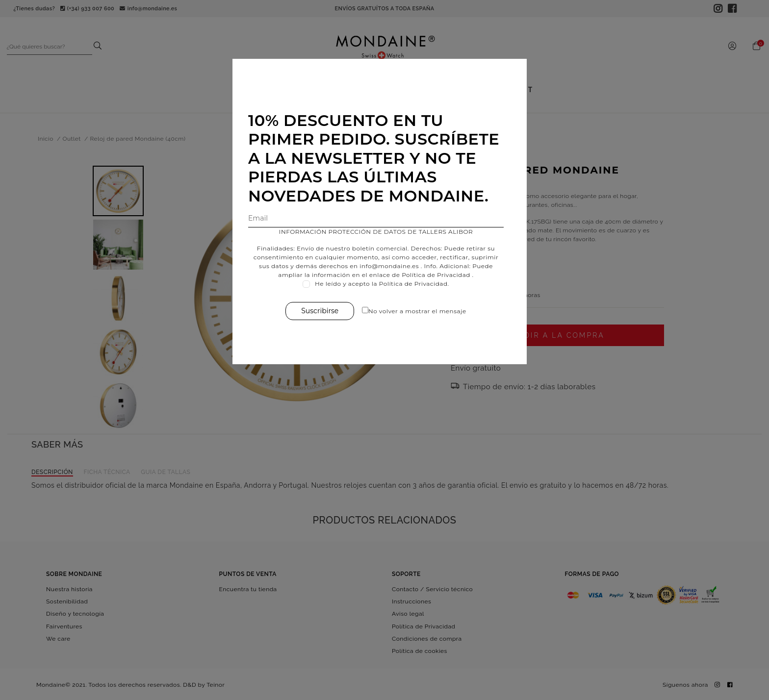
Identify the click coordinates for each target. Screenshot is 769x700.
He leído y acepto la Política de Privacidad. (387, 284)
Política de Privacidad (441, 275)
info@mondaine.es (394, 266)
